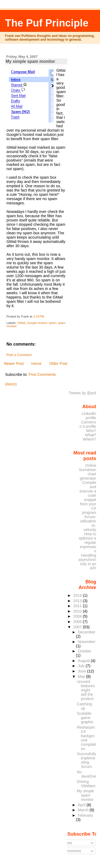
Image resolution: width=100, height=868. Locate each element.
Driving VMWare (86, 784)
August (84, 661)
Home (36, 364)
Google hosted (37, 323)
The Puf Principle (47, 23)
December (87, 632)
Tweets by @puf (82, 393)
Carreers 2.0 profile (88, 424)
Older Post (58, 364)
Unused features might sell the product (86, 690)
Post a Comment (19, 355)
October (85, 651)
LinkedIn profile (89, 416)
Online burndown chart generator (88, 472)
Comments (70, 851)
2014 (78, 595)
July (82, 666)
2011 (78, 606)
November (87, 642)
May (82, 676)
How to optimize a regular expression (87, 542)
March (84, 810)
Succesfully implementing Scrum (86, 760)
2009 (78, 616)
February (85, 815)
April (82, 805)
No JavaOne (86, 774)
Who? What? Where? (89, 435)
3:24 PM (39, 316)
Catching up (84, 706)
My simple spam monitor (30, 61)
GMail (21, 323)
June (83, 671)
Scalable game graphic (85, 718)
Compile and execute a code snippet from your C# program (88, 498)
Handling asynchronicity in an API (87, 562)
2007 (78, 627)
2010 (78, 611)
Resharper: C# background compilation (86, 738)
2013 (78, 601)
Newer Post (14, 364)
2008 (78, 622)
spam (52, 323)
